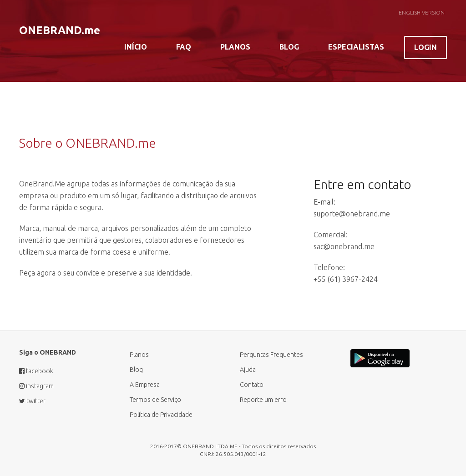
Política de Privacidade (161, 415)
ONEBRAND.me (60, 30)
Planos (235, 47)
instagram (36, 386)
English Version (422, 13)
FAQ (184, 47)
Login (425, 47)
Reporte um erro (263, 400)
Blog (289, 47)
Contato (252, 385)
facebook (36, 371)
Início (136, 47)
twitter (32, 401)
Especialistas (356, 47)
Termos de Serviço (155, 400)
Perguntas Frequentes (271, 355)
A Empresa (145, 385)
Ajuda (248, 370)
